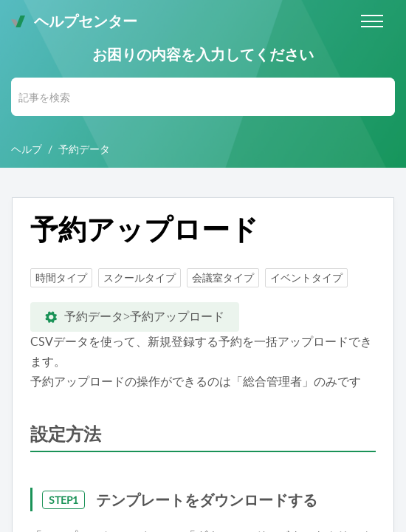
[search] (203, 97)
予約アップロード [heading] (144, 229)
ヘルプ (27, 149)
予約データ (84, 149)
